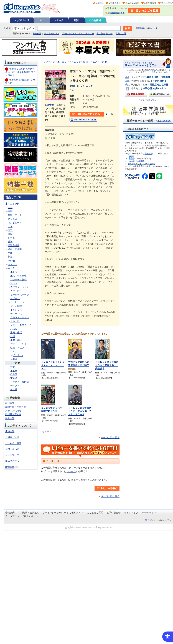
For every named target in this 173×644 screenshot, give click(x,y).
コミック (59, 20)
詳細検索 (140, 28)
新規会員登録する (116, 13)
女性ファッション (20, 317)
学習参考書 (14, 245)
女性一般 (15, 321)
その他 (11, 261)
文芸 (10, 207)
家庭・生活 (16, 333)
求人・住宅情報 (18, 276)
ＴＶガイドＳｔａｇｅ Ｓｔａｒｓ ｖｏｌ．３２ (54, 365)
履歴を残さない (164, 121)
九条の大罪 (121, 34)
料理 (13, 336)
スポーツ (15, 298)
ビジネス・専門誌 (20, 382)
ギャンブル (16, 310)
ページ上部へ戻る (110, 437)
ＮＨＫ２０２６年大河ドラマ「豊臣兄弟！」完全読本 (107, 365)
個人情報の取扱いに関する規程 (141, 164)
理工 (10, 230)
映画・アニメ (17, 348)
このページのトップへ (159, 520)
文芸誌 (14, 378)
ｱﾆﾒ (15, 352)
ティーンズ (16, 314)
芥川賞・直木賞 (13, 414)
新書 (10, 257)
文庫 (10, 253)
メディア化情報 (13, 411)
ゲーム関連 (16, 306)
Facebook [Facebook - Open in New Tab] (146, 513)
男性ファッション (20, 287)
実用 (10, 211)
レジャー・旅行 (18, 280)
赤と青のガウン (52, 34)
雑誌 (76, 20)
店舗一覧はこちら (148, 100)
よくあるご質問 (132, 3)
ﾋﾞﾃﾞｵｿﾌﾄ (18, 355)
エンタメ (15, 272)
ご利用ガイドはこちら (159, 72)
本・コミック (12, 204)
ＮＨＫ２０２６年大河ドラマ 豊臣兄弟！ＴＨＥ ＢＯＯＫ (80, 411)
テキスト (15, 386)
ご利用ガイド (115, 3)
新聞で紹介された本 (16, 407)
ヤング (14, 283)
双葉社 (72, 90)
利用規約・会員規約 (29, 513)
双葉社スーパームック (82, 86)
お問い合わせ (150, 3)
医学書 (11, 238)
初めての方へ (12, 461)
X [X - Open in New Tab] (155, 513)
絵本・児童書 (15, 249)
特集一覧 (10, 418)
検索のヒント (152, 28)
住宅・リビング (18, 344)
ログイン (122, 8)
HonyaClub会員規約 (136, 161)
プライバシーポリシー (54, 513)
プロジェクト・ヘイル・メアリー (78, 34)
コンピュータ (15, 223)
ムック (11, 268)
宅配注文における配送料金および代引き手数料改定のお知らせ (20, 72)
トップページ (21, 20)
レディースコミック (21, 325)
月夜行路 (37, 34)
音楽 (13, 367)
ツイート (47, 432)
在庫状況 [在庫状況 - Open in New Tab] (49, 105)
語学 (10, 242)
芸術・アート (15, 215)
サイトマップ (167, 3)
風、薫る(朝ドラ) (105, 34)
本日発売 (10, 403)
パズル (14, 329)
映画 (15, 359)
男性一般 (15, 291)
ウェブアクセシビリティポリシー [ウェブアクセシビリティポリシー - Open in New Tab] (23, 516)
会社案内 (10, 513)
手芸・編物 (16, 340)
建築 (10, 234)
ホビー (14, 371)
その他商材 (95, 20)
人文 (10, 226)
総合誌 (14, 374)
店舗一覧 (100, 3)
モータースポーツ (20, 295)
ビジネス (12, 219)
